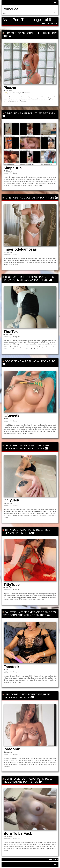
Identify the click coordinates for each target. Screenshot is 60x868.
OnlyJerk (11, 446)
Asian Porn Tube (29, 33)
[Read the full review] (35, 185)
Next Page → (54, 859)
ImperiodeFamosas (18, 198)
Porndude (10, 9)
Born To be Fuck (16, 779)
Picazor (10, 33)
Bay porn (49, 113)
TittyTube (11, 530)
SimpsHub (11, 113)
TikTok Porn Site (14, 280)
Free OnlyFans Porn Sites (36, 277)
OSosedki (11, 361)
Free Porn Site (13, 615)
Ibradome (11, 694)
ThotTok (11, 277)
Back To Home (50, 24)
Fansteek (12, 612)
